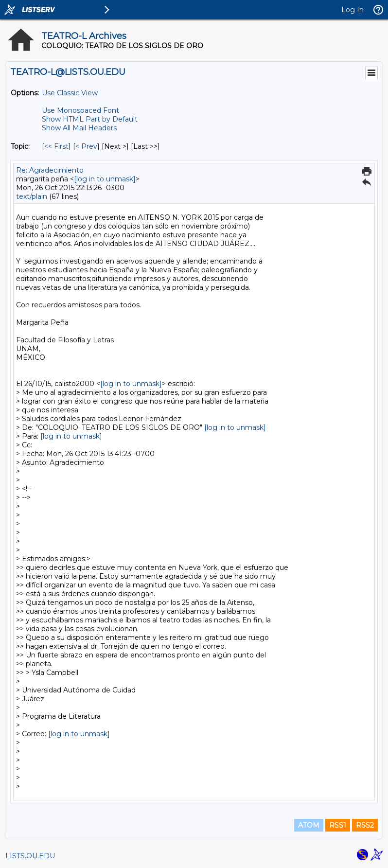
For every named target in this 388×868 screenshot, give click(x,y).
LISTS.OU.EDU (30, 856)
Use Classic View (70, 93)
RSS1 (338, 825)
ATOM (309, 825)
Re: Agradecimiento (50, 170)
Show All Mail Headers (79, 128)
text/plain (32, 196)
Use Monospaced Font (80, 110)
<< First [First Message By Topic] (56, 146)
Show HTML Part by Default (90, 119)
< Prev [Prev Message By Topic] (86, 146)
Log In (353, 10)
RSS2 (365, 825)
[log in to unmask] (105, 179)
